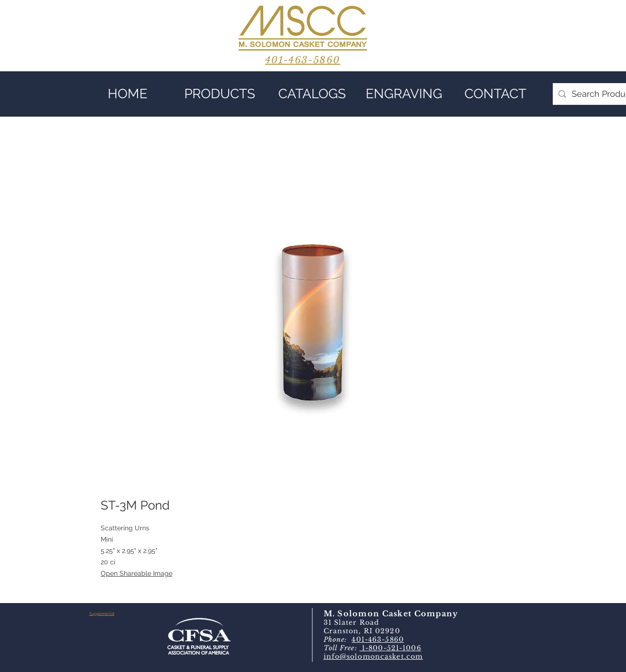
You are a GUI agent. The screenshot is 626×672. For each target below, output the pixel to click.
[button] (220, 94)
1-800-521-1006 (390, 648)
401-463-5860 (377, 639)
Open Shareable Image (137, 573)
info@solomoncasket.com (373, 656)
